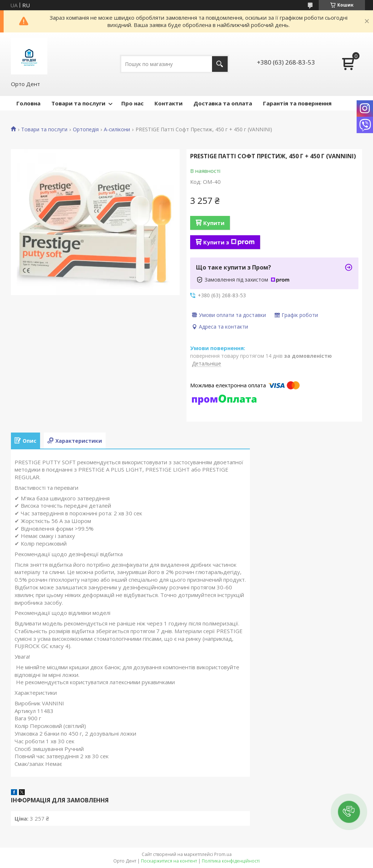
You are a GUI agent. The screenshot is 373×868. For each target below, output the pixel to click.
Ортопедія (86, 129)
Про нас (132, 103)
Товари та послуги (78, 103)
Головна (28, 103)
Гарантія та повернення (297, 103)
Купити (214, 223)
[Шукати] (220, 64)
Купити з (229, 242)
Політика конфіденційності (231, 861)
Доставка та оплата (223, 103)
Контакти (168, 103)
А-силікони (117, 129)
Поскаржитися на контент (169, 861)
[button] (349, 812)
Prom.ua (223, 854)
